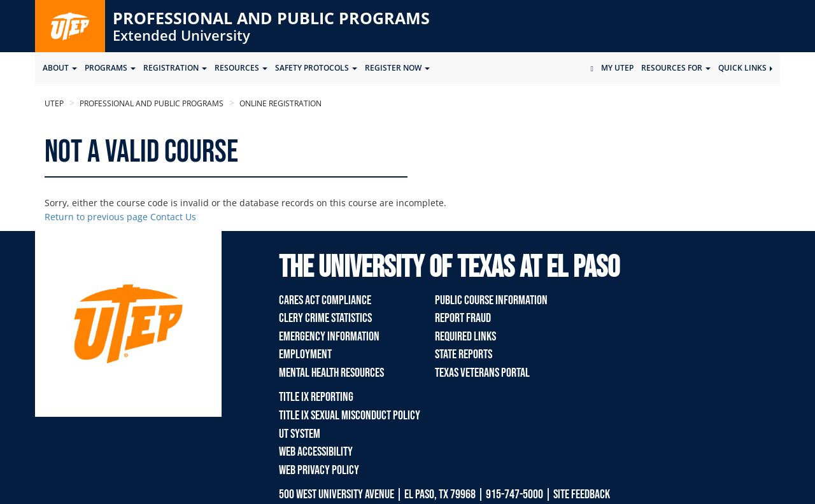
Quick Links (745, 68)
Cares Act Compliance (325, 300)
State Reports (464, 354)
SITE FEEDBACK (582, 494)
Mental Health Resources (331, 373)
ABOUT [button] (60, 68)
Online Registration (280, 103)
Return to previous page (96, 217)
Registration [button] (175, 68)
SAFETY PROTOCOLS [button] (316, 68)
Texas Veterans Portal (482, 373)
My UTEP (617, 68)
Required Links (465, 337)
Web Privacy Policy (319, 470)
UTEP (54, 103)
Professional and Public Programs (271, 18)
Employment (305, 354)
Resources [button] (241, 68)
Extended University (181, 35)
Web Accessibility (316, 452)
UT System (300, 434)
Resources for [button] (676, 68)
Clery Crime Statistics (325, 318)
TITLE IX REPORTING (316, 397)
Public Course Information (491, 300)
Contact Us (173, 217)
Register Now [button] (397, 68)
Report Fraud (463, 318)
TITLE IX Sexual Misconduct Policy (350, 416)
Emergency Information (329, 337)
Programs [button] (110, 68)
